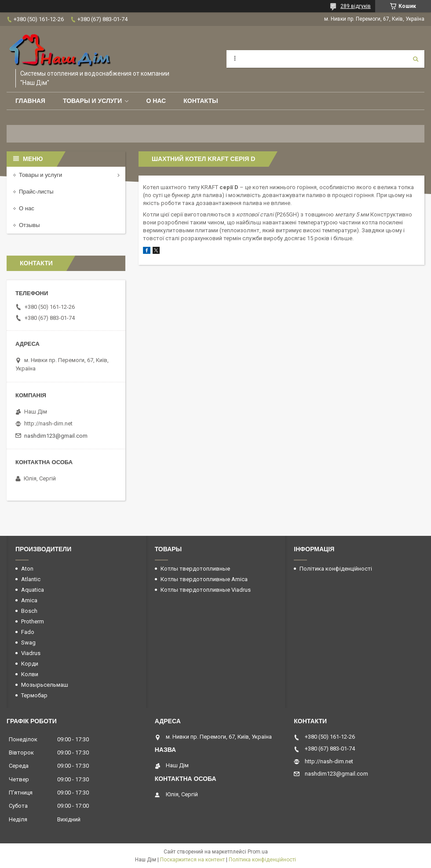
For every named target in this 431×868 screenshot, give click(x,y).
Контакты (201, 101)
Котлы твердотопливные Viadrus (206, 590)
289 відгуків (356, 6)
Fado (28, 632)
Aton (27, 569)
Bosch (29, 611)
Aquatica (33, 590)
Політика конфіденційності (336, 569)
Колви (30, 674)
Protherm (33, 621)
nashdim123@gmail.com (56, 436)
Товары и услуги (93, 101)
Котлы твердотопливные (195, 569)
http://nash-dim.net (48, 423)
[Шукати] (416, 59)
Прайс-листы (36, 192)
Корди (30, 664)
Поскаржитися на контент (192, 860)
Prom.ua (258, 852)
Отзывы (29, 225)
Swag (28, 643)
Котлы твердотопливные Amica (204, 579)
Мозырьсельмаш (45, 685)
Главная (30, 101)
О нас (156, 101)
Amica (29, 600)
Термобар (34, 695)
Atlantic (31, 579)
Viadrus (31, 653)
